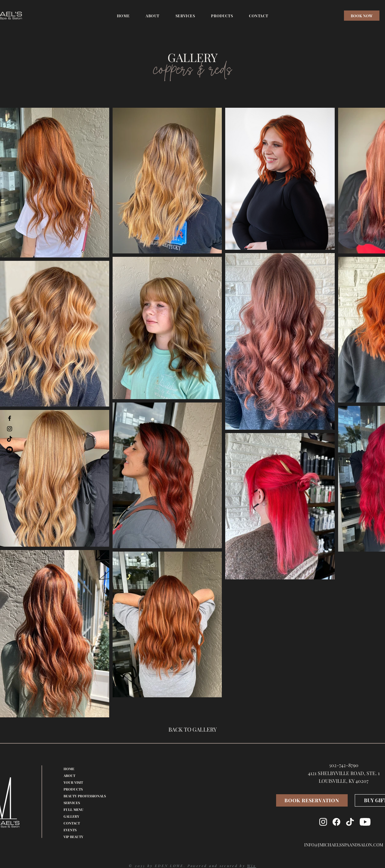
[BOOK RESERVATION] (312, 800)
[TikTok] (10, 439)
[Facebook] (10, 418)
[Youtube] (10, 450)
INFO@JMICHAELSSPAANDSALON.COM (344, 845)
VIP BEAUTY (73, 837)
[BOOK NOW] (362, 16)
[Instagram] (10, 429)
